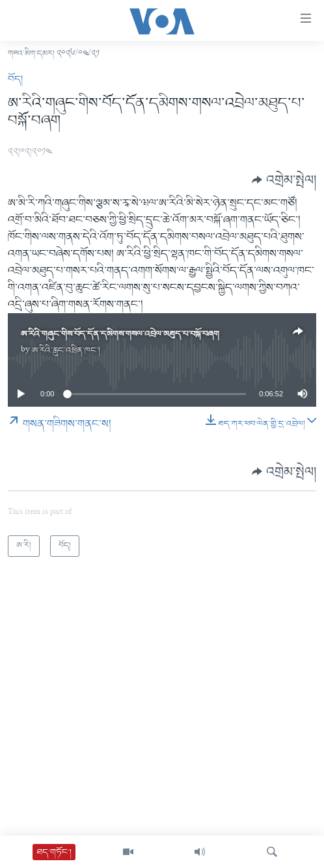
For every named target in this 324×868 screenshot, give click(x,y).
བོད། (15, 79)
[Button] (284, 180)
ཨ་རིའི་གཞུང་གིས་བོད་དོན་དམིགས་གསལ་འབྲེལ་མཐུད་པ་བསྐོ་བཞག (120, 334)
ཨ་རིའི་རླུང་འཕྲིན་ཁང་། (66, 351)
